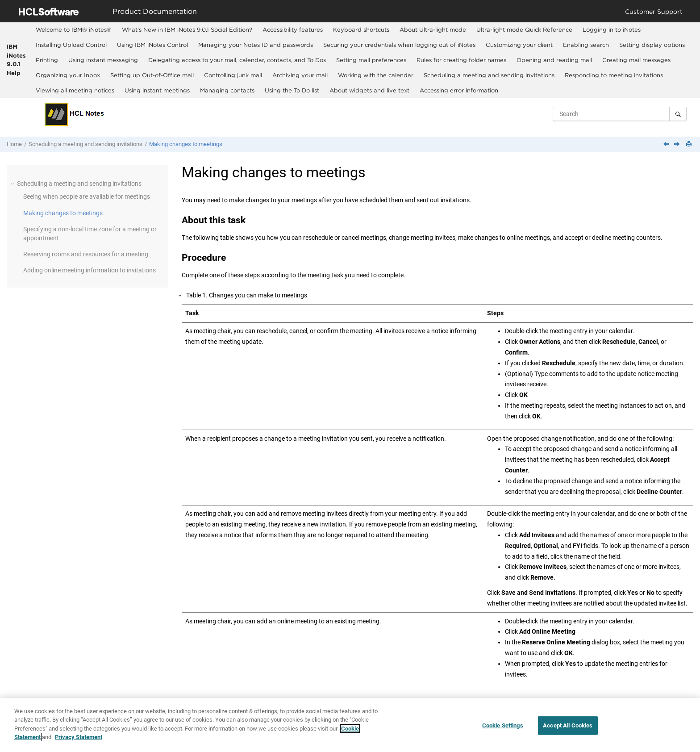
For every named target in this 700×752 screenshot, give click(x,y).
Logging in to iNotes (612, 29)
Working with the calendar (376, 75)
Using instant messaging (103, 60)
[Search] (678, 114)
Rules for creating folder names (461, 60)
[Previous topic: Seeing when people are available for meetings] (667, 145)
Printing (47, 60)
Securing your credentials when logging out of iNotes (399, 45)
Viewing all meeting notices (75, 90)
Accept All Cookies (568, 726)
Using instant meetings (157, 90)
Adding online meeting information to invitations (90, 270)
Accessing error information (459, 90)
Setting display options (652, 45)
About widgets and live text (369, 90)
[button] (13, 184)
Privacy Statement (79, 738)
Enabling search (586, 45)
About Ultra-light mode (433, 29)
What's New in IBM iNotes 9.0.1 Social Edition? (187, 29)
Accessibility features (293, 29)
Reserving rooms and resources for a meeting (86, 254)
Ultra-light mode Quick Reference (524, 29)
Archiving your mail (300, 75)
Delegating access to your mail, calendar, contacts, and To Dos (237, 60)
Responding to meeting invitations (614, 75)
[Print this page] (690, 144)
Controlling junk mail (233, 75)
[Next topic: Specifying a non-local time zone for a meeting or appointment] (678, 145)
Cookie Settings (503, 726)
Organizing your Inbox (68, 75)
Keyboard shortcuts (361, 29)
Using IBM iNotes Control (152, 45)
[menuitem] (73, 30)
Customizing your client (519, 45)
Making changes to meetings (186, 144)
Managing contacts (227, 90)
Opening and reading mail (554, 60)
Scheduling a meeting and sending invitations (489, 75)
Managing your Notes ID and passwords (256, 45)
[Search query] (620, 114)
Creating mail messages (636, 60)
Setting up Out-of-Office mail (152, 75)
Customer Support (654, 11)
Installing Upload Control (71, 45)
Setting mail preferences (371, 60)
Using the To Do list (292, 90)
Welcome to (74, 29)
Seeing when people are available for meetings (87, 196)
